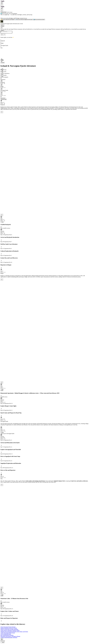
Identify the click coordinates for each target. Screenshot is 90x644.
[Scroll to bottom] (2, 28)
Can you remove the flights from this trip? (24, 20)
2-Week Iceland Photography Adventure (9, 638)
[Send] (4, 35)
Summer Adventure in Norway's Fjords (9, 628)
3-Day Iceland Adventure (6, 634)
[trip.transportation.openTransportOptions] (2, 81)
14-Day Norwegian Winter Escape (8, 633)
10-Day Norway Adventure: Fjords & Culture (10, 631)
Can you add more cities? (39, 20)
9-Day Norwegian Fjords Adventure (8, 627)
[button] (45, 22)
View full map (4, 100)
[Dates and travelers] (2, 35)
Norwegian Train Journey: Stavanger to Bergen (10, 637)
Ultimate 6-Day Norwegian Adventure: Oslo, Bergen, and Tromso (14, 632)
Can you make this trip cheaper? (8, 20)
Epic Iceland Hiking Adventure (7, 636)
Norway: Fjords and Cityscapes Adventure (9, 630)
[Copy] (2, 26)
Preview (3, 63)
